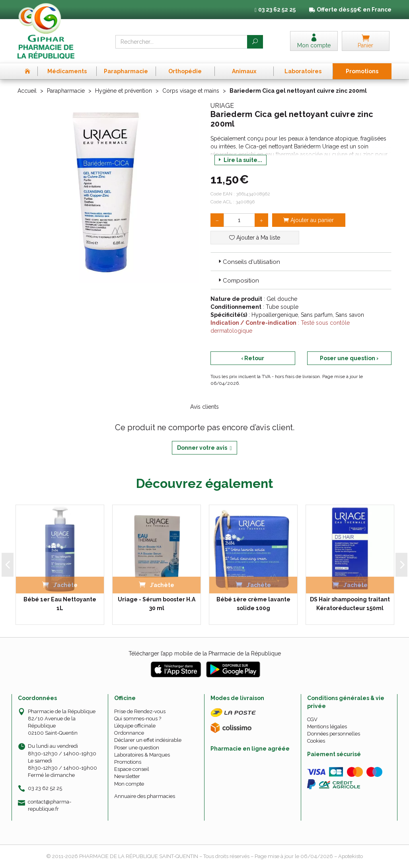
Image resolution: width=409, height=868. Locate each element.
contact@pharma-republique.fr (50, 805)
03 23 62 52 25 (45, 788)
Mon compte (129, 784)
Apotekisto (351, 856)
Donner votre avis (204, 448)
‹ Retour (253, 358)
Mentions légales (327, 727)
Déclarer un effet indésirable (148, 740)
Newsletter (127, 776)
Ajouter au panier (309, 220)
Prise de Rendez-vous (140, 711)
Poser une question (137, 748)
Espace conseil (132, 769)
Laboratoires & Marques (142, 755)
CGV (312, 719)
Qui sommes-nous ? (138, 719)
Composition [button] (238, 281)
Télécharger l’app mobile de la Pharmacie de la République (205, 653)
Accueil (27, 91)
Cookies (316, 741)
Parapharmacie (66, 91)
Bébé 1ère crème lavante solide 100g (253, 604)
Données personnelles (334, 734)
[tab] (301, 261)
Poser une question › (349, 358)
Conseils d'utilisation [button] (248, 262)
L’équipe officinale (135, 726)
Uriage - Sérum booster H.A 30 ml (157, 604)
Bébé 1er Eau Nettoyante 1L (60, 604)
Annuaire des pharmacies (145, 796)
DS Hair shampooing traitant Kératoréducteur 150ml (350, 604)
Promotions (128, 762)
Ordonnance (129, 733)
